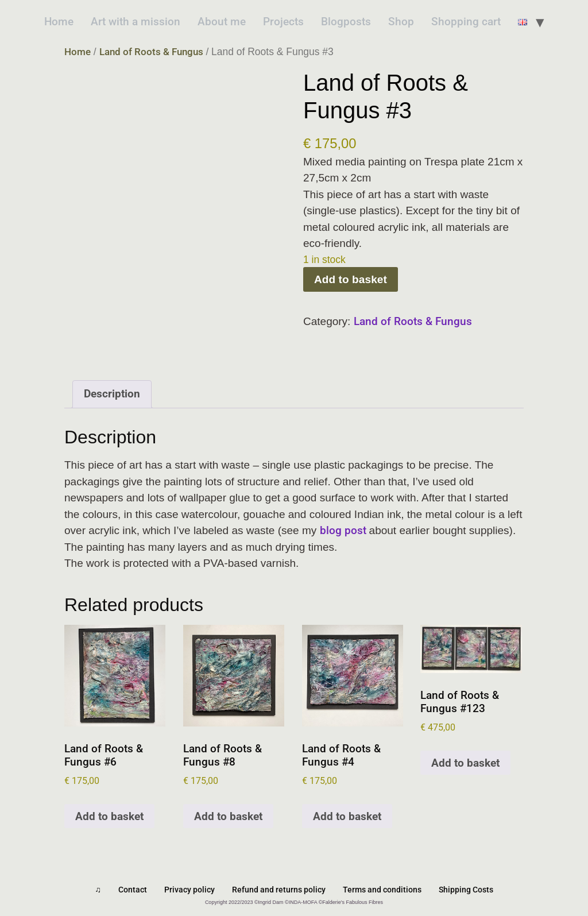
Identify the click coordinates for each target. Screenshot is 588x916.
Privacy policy (189, 890)
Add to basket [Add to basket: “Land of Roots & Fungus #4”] (347, 816)
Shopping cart (466, 22)
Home (59, 22)
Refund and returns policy (279, 890)
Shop (401, 22)
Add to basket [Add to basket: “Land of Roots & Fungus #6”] (109, 816)
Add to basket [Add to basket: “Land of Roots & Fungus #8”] (228, 816)
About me (222, 22)
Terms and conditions (382, 890)
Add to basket (351, 279)
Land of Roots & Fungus (151, 52)
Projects (283, 22)
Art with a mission (136, 22)
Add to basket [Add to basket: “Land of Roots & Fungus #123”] (465, 763)
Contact (133, 890)
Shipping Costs (466, 890)
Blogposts (346, 22)
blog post (345, 530)
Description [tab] (112, 394)
